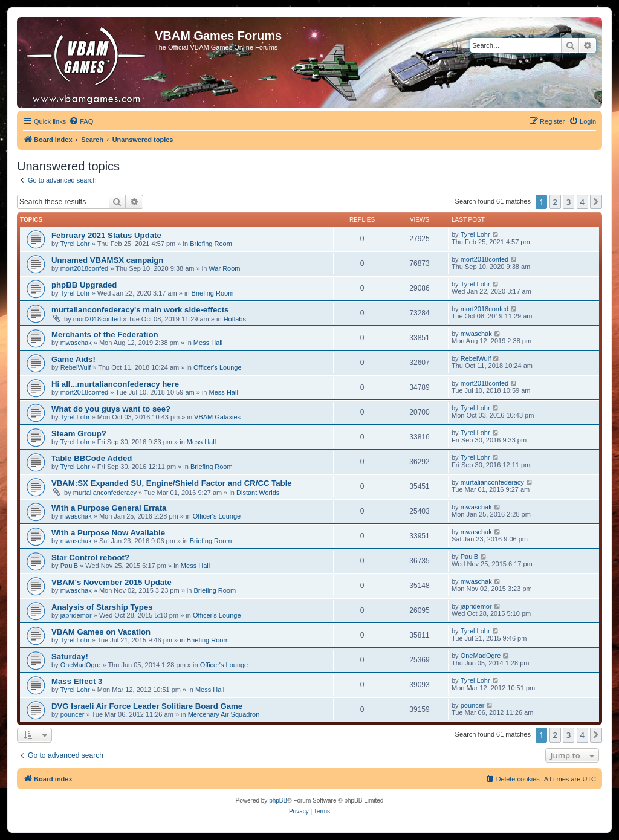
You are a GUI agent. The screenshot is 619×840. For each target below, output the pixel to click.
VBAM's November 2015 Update (112, 582)
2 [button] (555, 202)
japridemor (76, 615)
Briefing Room (211, 244)
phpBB (278, 800)
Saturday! (70, 657)
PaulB (69, 566)
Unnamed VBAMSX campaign (107, 260)
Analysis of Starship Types (102, 607)
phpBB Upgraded (84, 285)
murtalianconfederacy (105, 493)
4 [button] (582, 202)
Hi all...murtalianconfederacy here (115, 384)
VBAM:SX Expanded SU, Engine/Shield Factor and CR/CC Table (172, 483)
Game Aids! (73, 359)
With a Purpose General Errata (109, 508)
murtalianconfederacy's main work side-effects (140, 310)
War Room (224, 268)
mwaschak (76, 343)
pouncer (73, 714)
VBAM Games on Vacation (101, 632)
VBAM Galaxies (217, 417)
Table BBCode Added (92, 458)
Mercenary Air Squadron (224, 714)
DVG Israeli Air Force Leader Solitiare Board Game (147, 706)
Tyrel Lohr (75, 244)
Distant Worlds (258, 493)
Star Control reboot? (90, 557)
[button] (596, 202)
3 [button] (569, 202)
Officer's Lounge (218, 367)
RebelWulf (76, 367)
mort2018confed (85, 268)
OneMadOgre (81, 665)
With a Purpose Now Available (108, 533)
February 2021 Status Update (106, 235)
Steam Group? (79, 434)
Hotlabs (235, 319)
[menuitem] (81, 121)
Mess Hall (208, 343)
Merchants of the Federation (105, 334)
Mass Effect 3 (77, 681)
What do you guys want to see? (111, 409)
